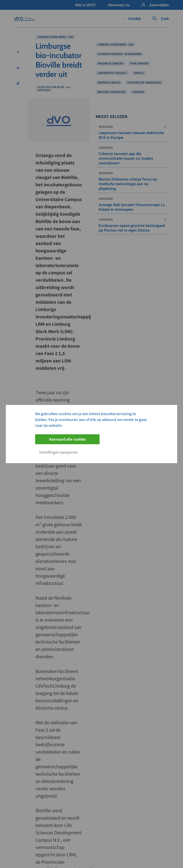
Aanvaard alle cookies (67, 439)
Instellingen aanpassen (59, 452)
